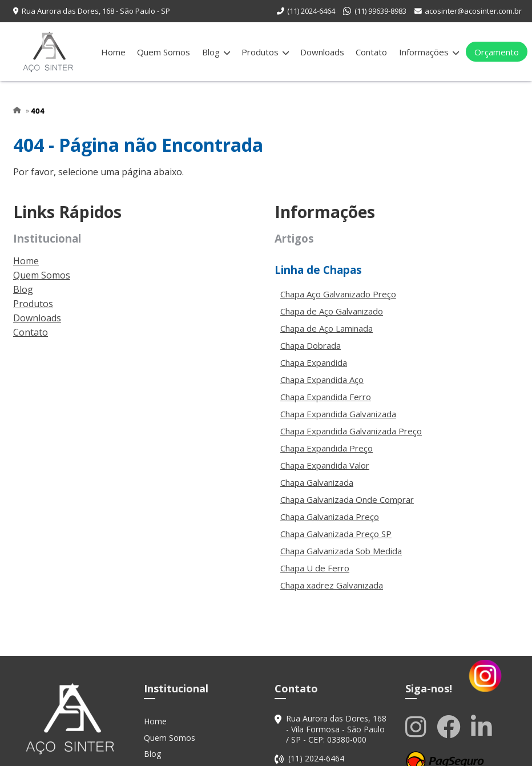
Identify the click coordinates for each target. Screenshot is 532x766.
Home (113, 52)
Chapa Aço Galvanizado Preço (338, 294)
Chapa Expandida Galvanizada (338, 414)
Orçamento (497, 52)
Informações (429, 52)
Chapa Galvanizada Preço (330, 517)
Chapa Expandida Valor (325, 465)
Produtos (265, 52)
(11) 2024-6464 (311, 11)
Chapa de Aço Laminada (327, 328)
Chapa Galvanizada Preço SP (336, 534)
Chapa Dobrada (311, 345)
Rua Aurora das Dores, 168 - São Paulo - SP (96, 11)
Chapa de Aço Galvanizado (332, 311)
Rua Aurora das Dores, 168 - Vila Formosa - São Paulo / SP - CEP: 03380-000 (336, 729)
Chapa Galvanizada (317, 482)
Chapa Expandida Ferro (326, 397)
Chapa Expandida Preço (327, 448)
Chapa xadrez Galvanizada (332, 585)
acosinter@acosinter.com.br (473, 11)
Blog (216, 52)
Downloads (322, 52)
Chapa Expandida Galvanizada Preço (351, 431)
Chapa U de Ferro (315, 568)
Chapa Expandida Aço (322, 380)
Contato (371, 52)
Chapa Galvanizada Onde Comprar (347, 499)
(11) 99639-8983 (380, 11)
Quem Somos (164, 52)
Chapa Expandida (314, 362)
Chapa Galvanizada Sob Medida (341, 551)
